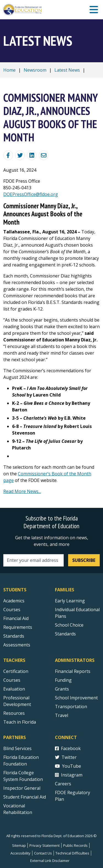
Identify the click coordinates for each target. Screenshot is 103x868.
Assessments (17, 645)
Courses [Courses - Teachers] (12, 680)
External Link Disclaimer (50, 861)
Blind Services (17, 748)
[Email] (44, 155)
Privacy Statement (44, 845)
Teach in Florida (20, 722)
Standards (65, 634)
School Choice (69, 625)
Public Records (75, 845)
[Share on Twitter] (20, 155)
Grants (62, 689)
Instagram (69, 775)
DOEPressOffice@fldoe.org (31, 194)
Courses (12, 610)
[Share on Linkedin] (32, 155)
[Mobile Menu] (94, 10)
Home (9, 70)
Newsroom (35, 70)
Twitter (66, 757)
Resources (14, 713)
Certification (16, 671)
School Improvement (76, 698)
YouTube (68, 766)
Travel (62, 715)
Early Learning (70, 601)
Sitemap (19, 845)
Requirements (18, 627)
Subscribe (84, 560)
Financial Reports (73, 671)
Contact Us (43, 853)
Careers (63, 784)
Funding (63, 680)
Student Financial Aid (25, 797)
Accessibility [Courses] (20, 853)
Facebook (68, 748)
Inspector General (22, 788)
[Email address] (34, 560)
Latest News (67, 70)
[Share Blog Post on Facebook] (8, 155)
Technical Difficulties (72, 853)
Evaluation (14, 689)
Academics (14, 601)
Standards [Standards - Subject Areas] (14, 636)
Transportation (71, 707)
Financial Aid (16, 618)
